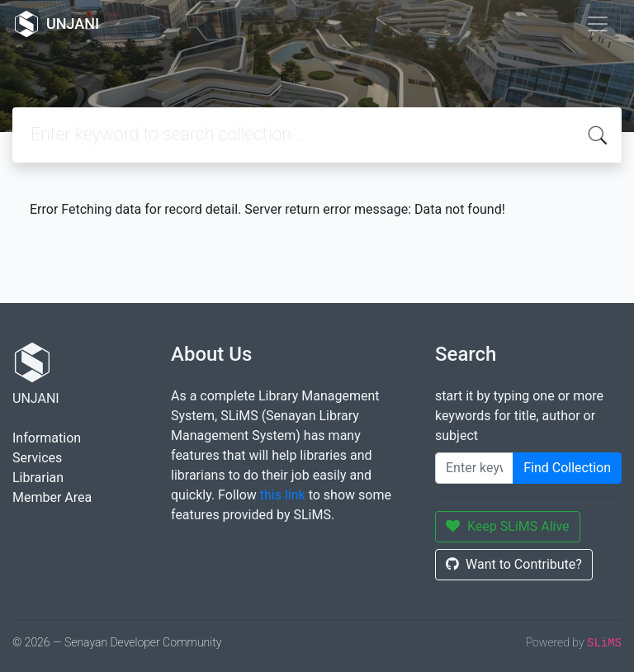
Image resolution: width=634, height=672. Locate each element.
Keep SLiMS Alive (508, 526)
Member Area (52, 497)
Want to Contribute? (514, 564)
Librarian (38, 478)
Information (47, 438)
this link (283, 495)
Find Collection (567, 468)
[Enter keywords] (474, 468)
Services (37, 458)
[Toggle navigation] (598, 24)
